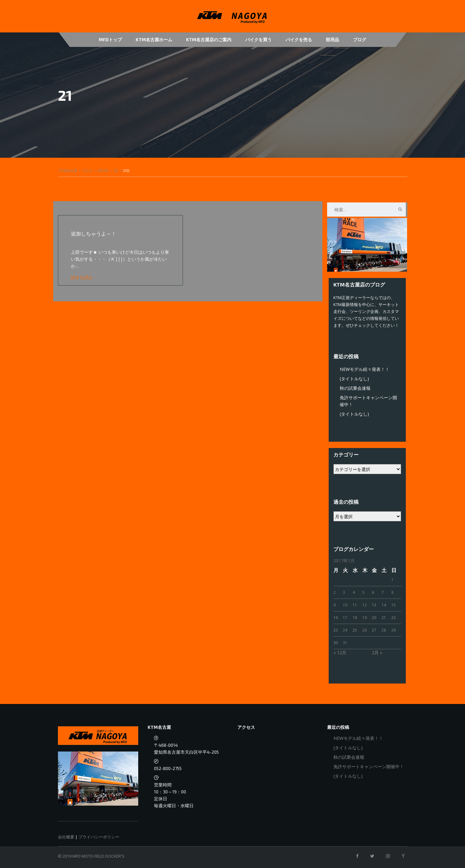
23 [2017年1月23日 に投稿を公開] (336, 630)
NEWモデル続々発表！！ (365, 369)
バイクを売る (299, 40)
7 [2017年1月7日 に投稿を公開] (383, 592)
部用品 (332, 40)
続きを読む (82, 277)
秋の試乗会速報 (355, 388)
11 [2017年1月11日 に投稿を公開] (355, 605)
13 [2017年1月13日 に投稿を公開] (374, 605)
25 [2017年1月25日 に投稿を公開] (355, 630)
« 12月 (340, 652)
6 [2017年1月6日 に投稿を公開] (373, 592)
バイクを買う (258, 40)
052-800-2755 (168, 768)
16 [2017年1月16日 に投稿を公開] (336, 618)
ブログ (360, 40)
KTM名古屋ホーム (154, 40)
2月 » (377, 652)
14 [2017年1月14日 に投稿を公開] (384, 605)
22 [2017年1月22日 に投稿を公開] (394, 618)
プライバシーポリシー (99, 837)
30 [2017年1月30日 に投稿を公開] (336, 643)
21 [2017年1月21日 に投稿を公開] (384, 618)
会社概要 (66, 837)
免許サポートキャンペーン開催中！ (369, 766)
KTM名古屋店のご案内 (209, 40)
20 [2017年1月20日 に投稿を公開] (374, 618)
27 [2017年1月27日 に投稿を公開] (374, 630)
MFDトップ (110, 40)
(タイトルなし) (354, 379)
